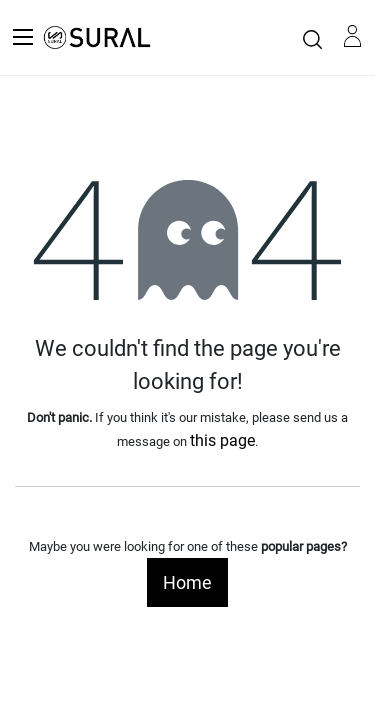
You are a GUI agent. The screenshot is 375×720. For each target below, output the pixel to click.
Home (187, 582)
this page (222, 440)
